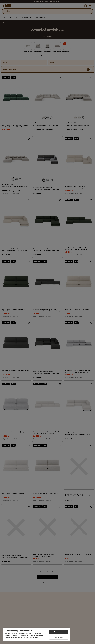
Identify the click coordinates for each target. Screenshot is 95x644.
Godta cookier (59, 632)
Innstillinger (59, 637)
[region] (36, 634)
